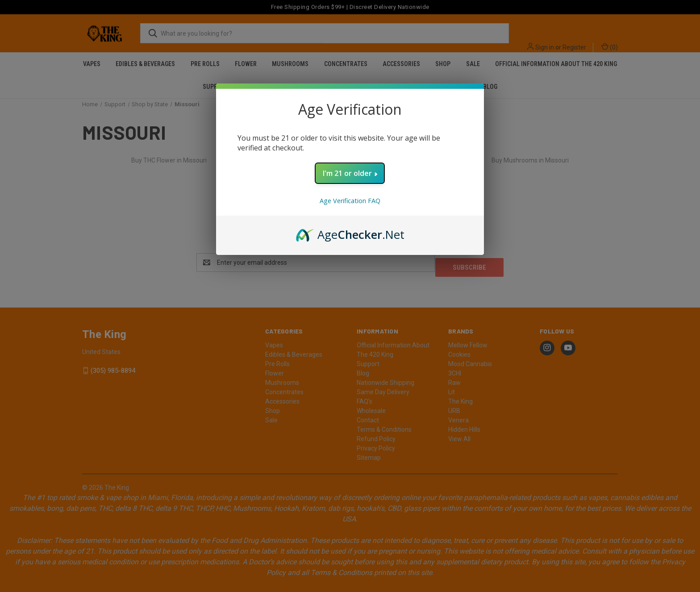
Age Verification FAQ (350, 201)
